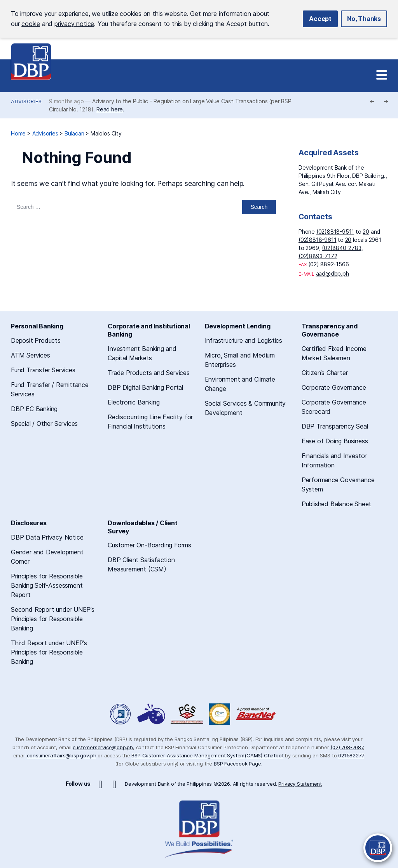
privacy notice (74, 24)
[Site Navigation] (382, 75)
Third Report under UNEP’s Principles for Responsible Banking (49, 652)
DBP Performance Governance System (187, 714)
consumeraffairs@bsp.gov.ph (61, 755)
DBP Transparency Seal (335, 426)
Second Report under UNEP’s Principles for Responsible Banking (53, 619)
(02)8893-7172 (318, 256)
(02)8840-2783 (341, 248)
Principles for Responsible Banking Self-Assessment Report (47, 585)
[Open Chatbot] (378, 848)
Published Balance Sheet (336, 504)
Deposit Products (36, 340)
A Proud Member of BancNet (257, 714)
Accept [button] (320, 19)
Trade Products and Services (149, 373)
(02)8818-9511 (335, 232)
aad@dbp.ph (333, 273)
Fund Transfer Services (43, 370)
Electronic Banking (134, 402)
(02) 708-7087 (347, 747)
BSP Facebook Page (237, 764)
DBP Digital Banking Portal (145, 387)
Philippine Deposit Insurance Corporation (219, 714)
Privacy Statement (300, 784)
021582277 (351, 755)
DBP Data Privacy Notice (47, 537)
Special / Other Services (44, 424)
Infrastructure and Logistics (244, 340)
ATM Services (31, 355)
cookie (31, 24)
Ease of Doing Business (335, 441)
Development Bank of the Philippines (31, 62)
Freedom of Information (121, 714)
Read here (110, 109)
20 (366, 232)
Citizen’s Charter (325, 373)
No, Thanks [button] (364, 19)
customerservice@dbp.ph (103, 747)
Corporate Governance (334, 387)
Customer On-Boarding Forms (149, 545)
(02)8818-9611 (317, 240)
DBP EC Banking (34, 409)
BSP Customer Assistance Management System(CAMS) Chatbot (207, 755)
